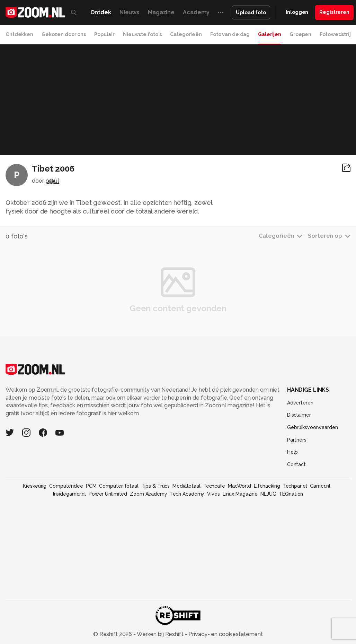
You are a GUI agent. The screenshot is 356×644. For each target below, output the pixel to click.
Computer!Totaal (119, 486)
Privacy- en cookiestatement (225, 634)
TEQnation (291, 494)
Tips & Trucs (156, 486)
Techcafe (214, 486)
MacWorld (239, 486)
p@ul (52, 181)
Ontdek (101, 12)
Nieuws (130, 12)
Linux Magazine (240, 494)
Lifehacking (267, 486)
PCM (91, 486)
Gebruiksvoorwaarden (313, 427)
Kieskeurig (35, 486)
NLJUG (268, 494)
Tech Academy (187, 494)
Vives (213, 494)
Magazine (161, 12)
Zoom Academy (149, 494)
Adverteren (300, 403)
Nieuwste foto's (142, 34)
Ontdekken (19, 34)
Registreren (334, 12)
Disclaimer (299, 415)
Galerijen (270, 34)
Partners (297, 440)
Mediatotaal (186, 486)
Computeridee (66, 486)
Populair (104, 34)
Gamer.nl (320, 486)
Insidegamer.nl (69, 494)
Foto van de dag (230, 34)
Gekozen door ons (64, 34)
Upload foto (251, 12)
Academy (196, 12)
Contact (296, 464)
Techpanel (295, 486)
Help (293, 452)
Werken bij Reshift (160, 634)
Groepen (300, 34)
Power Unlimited (108, 494)
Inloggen (297, 12)
